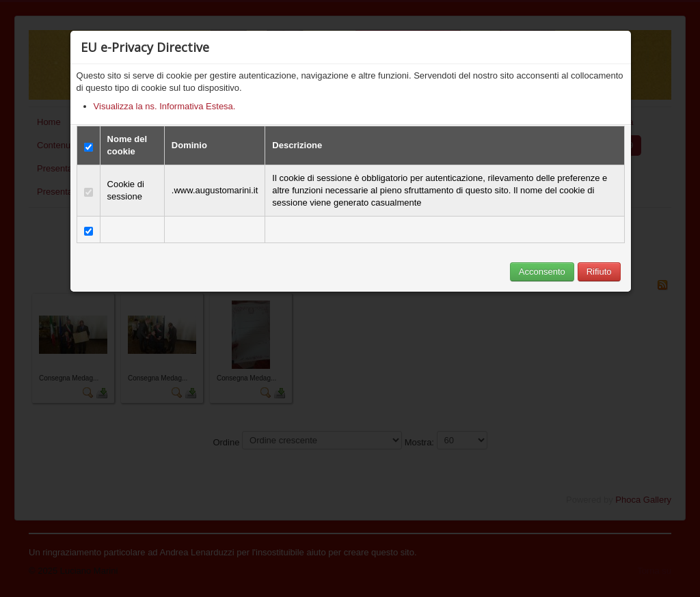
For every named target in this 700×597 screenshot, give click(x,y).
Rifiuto (599, 272)
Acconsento (542, 272)
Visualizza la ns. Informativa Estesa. (165, 106)
